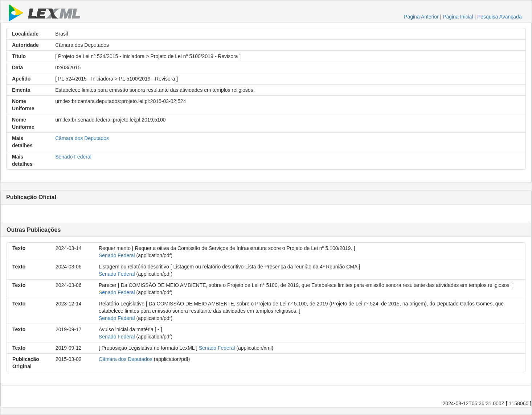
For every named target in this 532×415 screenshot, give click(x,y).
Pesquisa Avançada (500, 17)
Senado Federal (73, 157)
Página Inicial (458, 17)
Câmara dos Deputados (82, 138)
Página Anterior (421, 17)
